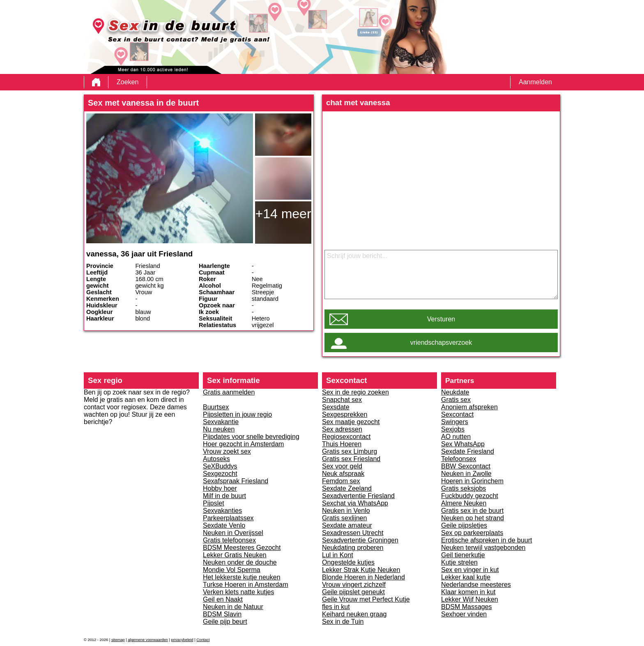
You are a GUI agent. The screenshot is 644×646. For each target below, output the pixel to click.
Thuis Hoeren (342, 444)
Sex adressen (342, 429)
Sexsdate (336, 407)
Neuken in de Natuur (233, 607)
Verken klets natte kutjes (238, 592)
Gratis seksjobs (463, 488)
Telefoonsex (459, 459)
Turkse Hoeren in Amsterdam (245, 585)
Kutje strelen (459, 562)
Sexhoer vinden (464, 614)
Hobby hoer (220, 488)
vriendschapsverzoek (441, 343)
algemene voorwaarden (148, 640)
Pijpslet (214, 503)
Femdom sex (341, 481)
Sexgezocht (220, 474)
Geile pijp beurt (225, 622)
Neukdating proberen (353, 548)
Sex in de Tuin (343, 622)
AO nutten (456, 437)
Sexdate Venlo (224, 525)
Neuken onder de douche (240, 562)
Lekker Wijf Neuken (470, 599)
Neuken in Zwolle (466, 474)
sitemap (118, 640)
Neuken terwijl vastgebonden (483, 548)
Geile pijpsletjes (464, 525)
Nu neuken (219, 429)
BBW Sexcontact (466, 466)
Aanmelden (535, 82)
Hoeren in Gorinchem (472, 481)
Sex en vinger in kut (470, 570)
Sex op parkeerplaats (472, 533)
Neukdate (455, 392)
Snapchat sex (342, 400)
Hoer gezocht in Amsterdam (243, 444)
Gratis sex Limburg (350, 451)
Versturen (441, 319)
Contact (203, 640)
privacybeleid (182, 640)
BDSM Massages (467, 607)
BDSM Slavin (222, 614)
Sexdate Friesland (468, 451)
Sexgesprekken (345, 414)
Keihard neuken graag (354, 614)
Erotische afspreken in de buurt (486, 540)
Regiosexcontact (346, 437)
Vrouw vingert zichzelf (354, 585)
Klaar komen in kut (468, 592)
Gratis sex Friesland (351, 459)
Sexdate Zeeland (347, 488)
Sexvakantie (221, 422)
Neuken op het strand (473, 518)
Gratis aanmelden (229, 392)
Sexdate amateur (347, 525)
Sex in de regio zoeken (355, 392)
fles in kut (336, 607)
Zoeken (128, 82)
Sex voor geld (342, 466)
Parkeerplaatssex (228, 518)
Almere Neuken (464, 503)
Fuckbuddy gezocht (470, 496)
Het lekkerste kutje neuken (242, 577)
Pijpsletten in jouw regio (237, 414)
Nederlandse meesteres (476, 585)
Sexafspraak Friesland (236, 481)
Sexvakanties (222, 511)
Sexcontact (457, 414)
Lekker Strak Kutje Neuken (361, 570)
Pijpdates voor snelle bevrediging (251, 437)
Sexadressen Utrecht (353, 533)
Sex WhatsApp (463, 444)
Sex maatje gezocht (351, 422)
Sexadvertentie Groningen (360, 540)
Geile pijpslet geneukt (353, 592)
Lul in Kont (338, 555)
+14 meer (283, 214)
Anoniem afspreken (469, 407)
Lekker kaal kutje (466, 577)
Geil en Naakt (223, 599)
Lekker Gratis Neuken (235, 555)
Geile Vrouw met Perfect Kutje (366, 599)
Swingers (455, 422)
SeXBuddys (220, 466)
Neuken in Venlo (346, 511)
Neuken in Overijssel (233, 533)
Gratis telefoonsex (229, 540)
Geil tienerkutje (463, 555)
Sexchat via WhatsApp (355, 503)
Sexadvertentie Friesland (358, 496)
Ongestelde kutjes (348, 562)
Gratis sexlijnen (344, 518)
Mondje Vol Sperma (232, 570)
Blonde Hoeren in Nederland (363, 577)
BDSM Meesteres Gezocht (242, 548)
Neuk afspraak (343, 474)
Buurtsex (216, 407)
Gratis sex (456, 400)
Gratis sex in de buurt (472, 511)
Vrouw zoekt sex (227, 451)
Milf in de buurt (224, 496)
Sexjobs (453, 429)
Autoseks (216, 459)
